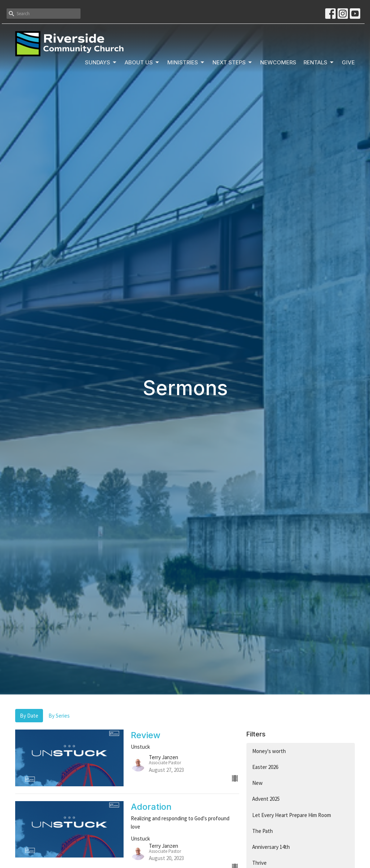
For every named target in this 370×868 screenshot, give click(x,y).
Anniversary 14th (271, 847)
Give (348, 62)
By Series (59, 716)
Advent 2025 (266, 799)
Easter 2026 (265, 767)
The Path (263, 831)
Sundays (101, 63)
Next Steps (233, 63)
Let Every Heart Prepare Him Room (292, 815)
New (257, 783)
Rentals (319, 63)
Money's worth (269, 751)
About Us (142, 63)
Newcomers (278, 62)
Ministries (186, 63)
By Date (29, 716)
